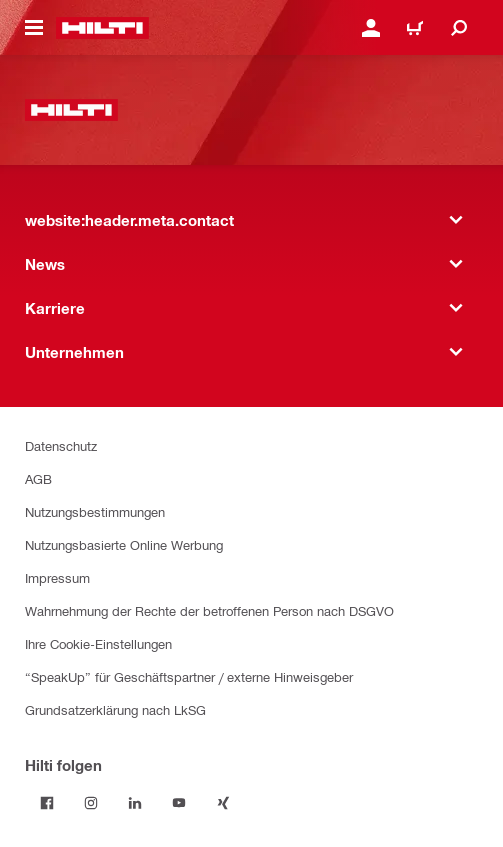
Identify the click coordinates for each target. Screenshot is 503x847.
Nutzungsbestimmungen (95, 511)
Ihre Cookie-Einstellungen (98, 643)
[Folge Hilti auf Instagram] (91, 803)
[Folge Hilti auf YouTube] (179, 803)
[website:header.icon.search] (459, 28)
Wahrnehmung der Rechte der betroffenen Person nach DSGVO (209, 610)
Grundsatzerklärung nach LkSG (115, 709)
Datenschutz (61, 445)
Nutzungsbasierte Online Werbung (124, 544)
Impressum (57, 577)
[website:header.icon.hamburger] (34, 28)
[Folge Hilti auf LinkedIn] (135, 803)
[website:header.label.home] (102, 28)
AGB (38, 478)
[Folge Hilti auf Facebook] (47, 803)
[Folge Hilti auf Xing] (223, 803)
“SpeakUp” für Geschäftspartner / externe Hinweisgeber (189, 676)
